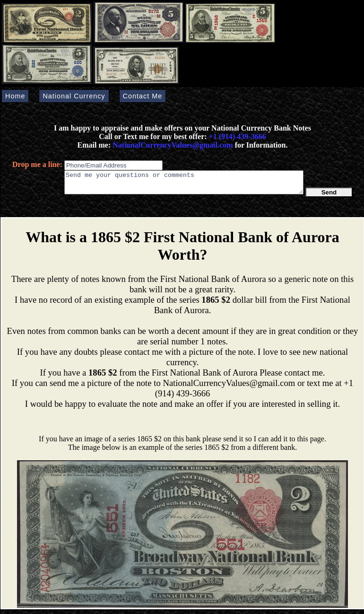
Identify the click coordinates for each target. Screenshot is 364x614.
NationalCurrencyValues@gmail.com (172, 145)
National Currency (74, 96)
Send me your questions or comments (184, 184)
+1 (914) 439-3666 (238, 136)
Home (15, 96)
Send (329, 197)
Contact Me (143, 96)
